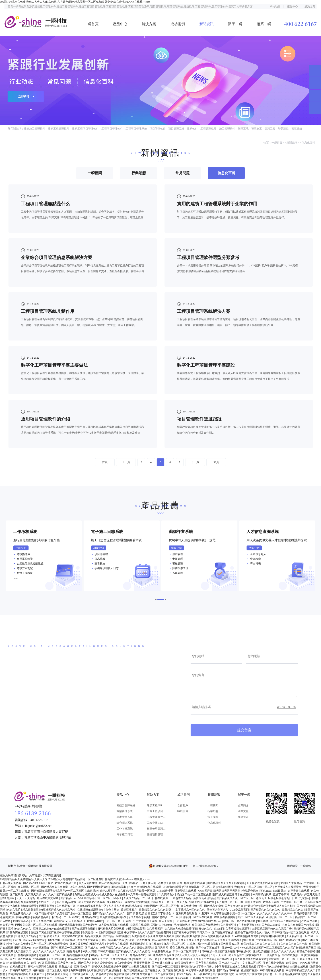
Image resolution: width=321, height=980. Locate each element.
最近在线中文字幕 (48, 898)
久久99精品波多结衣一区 (92, 906)
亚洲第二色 (40, 929)
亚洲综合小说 (21, 921)
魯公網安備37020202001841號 (170, 866)
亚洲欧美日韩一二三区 (280, 917)
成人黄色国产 (237, 955)
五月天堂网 (162, 948)
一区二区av (249, 913)
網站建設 (292, 866)
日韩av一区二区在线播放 (15, 891)
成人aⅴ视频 (182, 978)
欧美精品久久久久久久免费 (155, 910)
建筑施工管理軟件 (35, 129)
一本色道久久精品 (181, 898)
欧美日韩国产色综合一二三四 (161, 917)
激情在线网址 (145, 948)
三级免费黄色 (272, 955)
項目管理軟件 (158, 129)
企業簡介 (243, 805)
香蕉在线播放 (29, 902)
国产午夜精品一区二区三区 (67, 948)
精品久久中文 (100, 959)
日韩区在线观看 (140, 925)
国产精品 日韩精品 (228, 970)
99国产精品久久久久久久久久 (118, 948)
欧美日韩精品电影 (20, 917)
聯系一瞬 (264, 24)
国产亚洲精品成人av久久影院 (278, 906)
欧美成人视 (66, 967)
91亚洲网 (204, 913)
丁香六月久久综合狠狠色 (273, 967)
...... (119, 840)
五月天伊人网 (148, 883)
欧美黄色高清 (41, 917)
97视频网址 (40, 959)
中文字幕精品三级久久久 (301, 970)
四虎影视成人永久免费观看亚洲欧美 (153, 936)
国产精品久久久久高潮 (55, 887)
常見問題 (213, 817)
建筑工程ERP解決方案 (156, 805)
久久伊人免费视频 (41, 921)
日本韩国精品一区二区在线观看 (291, 932)
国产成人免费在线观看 (145, 978)
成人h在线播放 (161, 940)
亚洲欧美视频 (261, 951)
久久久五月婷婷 (28, 978)
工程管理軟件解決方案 (156, 817)
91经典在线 (194, 944)
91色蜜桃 (263, 921)
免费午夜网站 (79, 970)
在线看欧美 (208, 902)
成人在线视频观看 (110, 883)
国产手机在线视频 (207, 963)
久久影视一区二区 (29, 887)
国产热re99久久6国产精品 (39, 883)
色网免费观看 (18, 967)
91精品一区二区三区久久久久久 (110, 955)
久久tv (132, 887)
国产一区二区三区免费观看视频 (50, 944)
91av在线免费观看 (59, 929)
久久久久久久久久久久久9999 (275, 913)
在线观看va (61, 921)
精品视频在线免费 (78, 955)
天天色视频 (76, 921)
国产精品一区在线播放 (117, 936)
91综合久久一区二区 (163, 902)
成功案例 (178, 24)
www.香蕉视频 (210, 944)
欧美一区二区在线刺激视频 (240, 921)
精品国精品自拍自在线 (143, 944)
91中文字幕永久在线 (145, 921)
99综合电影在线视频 (273, 936)
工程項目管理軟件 (112, 129)
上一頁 (126, 462)
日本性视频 (53, 940)
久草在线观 (95, 970)
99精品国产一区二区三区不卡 (162, 906)
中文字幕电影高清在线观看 (21, 906)
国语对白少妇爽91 (162, 925)
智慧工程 (270, 129)
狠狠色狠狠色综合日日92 (283, 898)
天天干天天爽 (142, 963)
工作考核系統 (125, 829)
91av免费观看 (210, 936)
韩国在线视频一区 (293, 955)
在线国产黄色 (39, 932)
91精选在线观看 (299, 967)
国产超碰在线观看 (174, 970)
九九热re (304, 898)
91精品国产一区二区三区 (69, 978)
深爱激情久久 (254, 955)
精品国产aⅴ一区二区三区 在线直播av (76, 891)
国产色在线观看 (165, 974)
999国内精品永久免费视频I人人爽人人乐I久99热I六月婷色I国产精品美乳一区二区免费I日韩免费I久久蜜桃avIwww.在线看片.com (75, 2)
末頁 (216, 462)
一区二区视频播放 (133, 970)
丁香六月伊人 (207, 967)
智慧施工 (257, 129)
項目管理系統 (176, 129)
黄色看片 (102, 974)
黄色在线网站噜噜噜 (182, 948)
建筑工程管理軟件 (59, 129)
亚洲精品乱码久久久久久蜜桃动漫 (222, 940)
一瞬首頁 (91, 24)
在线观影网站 (122, 978)
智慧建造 (283, 129)
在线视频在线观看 (88, 910)
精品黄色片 (74, 951)
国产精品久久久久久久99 (266, 910)
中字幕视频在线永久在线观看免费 (237, 967)
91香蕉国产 (46, 978)
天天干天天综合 (26, 898)
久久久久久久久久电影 (294, 944)
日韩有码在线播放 (26, 955)
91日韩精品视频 (262, 894)
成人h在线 (63, 970)
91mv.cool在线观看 (34, 940)
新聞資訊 (206, 24)
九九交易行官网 (240, 910)
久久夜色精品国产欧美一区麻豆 (137, 891)
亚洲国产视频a (250, 970)
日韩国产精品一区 (186, 974)
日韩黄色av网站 (94, 921)
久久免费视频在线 (121, 959)
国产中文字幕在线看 (208, 948)
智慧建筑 (297, 129)
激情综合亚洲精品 (204, 898)
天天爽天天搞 (34, 894)
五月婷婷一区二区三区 (230, 902)
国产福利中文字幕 (184, 932)
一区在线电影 (183, 921)
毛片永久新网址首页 (170, 883)
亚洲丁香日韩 (281, 894)
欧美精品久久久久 (293, 910)
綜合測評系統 (125, 823)
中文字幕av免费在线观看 (142, 894)
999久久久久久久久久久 (186, 940)
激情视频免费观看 (88, 940)
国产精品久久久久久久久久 (110, 913)
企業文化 (243, 811)
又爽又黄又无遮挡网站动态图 (87, 944)
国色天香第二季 (230, 944)
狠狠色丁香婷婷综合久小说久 (253, 932)
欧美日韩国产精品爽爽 (206, 925)
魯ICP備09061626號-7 (206, 866)
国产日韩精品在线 (290, 940)
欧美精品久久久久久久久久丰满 (260, 944)
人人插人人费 (117, 906)
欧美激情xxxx (91, 932)
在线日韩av (280, 891)
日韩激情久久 (189, 967)
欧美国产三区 (309, 948)
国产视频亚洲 (225, 959)
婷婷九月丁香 (108, 891)
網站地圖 (275, 6)
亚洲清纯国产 (83, 967)
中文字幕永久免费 (18, 944)
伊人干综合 (166, 921)
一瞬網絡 (306, 866)
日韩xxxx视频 (119, 887)
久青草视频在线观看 (238, 929)
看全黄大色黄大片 (218, 910)
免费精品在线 (90, 917)
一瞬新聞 (213, 805)
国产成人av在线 (271, 925)
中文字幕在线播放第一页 (226, 913)
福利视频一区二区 (44, 970)
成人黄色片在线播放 (114, 894)
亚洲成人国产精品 (26, 936)
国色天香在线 (253, 902)
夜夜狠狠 (225, 936)
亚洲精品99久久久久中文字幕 (198, 959)
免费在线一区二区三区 (282, 959)
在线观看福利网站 (225, 917)
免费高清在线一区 (141, 955)
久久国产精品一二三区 (137, 898)
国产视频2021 (24, 948)
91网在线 (195, 902)
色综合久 (261, 898)
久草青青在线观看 (299, 891)
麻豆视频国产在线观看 (250, 974)
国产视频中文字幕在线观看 (65, 932)
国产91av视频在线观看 (137, 967)
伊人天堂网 (167, 978)
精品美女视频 (94, 936)
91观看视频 (69, 940)
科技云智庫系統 (126, 805)
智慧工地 (243, 129)
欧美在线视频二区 (66, 883)
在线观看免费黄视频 (137, 902)
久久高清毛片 (167, 894)
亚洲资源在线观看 (186, 891)
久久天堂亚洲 (229, 925)
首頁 (105, 462)
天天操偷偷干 (312, 887)
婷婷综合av (252, 906)
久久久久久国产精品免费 (58, 894)
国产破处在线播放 (163, 963)
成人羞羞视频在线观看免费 (251, 959)
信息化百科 (214, 823)
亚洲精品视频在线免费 (293, 974)
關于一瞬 (235, 24)
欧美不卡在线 (271, 902)
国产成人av (92, 948)
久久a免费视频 (124, 963)
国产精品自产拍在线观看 (285, 921)
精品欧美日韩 (31, 910)
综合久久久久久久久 (283, 951)
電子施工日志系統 (126, 834)
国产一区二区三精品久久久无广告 (279, 948)
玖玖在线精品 (112, 970)
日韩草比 (195, 978)
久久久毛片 (14, 910)
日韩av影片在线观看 (79, 959)
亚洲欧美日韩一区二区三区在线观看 (36, 925)
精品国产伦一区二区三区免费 (194, 894)
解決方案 (310, 6)
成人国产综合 (115, 902)
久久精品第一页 (66, 906)
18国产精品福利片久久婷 (48, 913)
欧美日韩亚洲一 (185, 963)
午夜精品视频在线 (250, 925)
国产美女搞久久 (234, 906)
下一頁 (195, 462)
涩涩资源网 (8, 898)
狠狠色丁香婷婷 (306, 951)
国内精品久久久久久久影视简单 (226, 883)
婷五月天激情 (312, 894)
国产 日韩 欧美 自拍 (139, 913)
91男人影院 (90, 951)
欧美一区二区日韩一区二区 (257, 887)
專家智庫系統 (125, 817)
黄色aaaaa (266, 891)
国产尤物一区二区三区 (78, 913)
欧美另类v (297, 894)
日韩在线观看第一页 (82, 974)
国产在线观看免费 (223, 974)
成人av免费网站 (88, 883)
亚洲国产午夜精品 (291, 883)
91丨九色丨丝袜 (110, 910)
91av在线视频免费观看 (245, 936)
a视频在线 (205, 974)
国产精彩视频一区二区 (99, 978)
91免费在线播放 (162, 951)
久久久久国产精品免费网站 (156, 932)
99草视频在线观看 (119, 974)
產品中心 (292, 6)
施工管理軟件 (227, 129)
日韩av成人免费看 (11, 883)
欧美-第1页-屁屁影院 (44, 963)
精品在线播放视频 (228, 887)
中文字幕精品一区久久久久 (189, 910)
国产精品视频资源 (70, 925)
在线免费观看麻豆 (143, 974)
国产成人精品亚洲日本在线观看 (232, 894)
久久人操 (182, 902)
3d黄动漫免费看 (136, 929)
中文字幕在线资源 (73, 936)
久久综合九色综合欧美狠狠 (181, 929)
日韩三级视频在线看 (113, 940)
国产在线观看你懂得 (84, 929)
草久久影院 (135, 917)
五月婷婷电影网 (169, 959)
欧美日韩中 (293, 963)
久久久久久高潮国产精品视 (299, 925)
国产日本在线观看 (21, 959)
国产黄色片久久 (67, 963)
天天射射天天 (24, 951)
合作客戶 (183, 805)
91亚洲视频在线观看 (185, 913)
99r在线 (17, 940)
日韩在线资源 (160, 898)
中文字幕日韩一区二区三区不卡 (103, 898)
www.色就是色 (248, 948)
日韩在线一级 (210, 951)
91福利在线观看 (172, 887)
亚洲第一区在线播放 (139, 940)
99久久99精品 (78, 887)
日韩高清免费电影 (21, 970)
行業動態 (213, 811)
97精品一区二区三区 (146, 959)
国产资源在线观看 (42, 891)
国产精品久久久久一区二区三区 (236, 898)
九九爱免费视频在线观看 (114, 925)
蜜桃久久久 (206, 929)
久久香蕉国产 (155, 929)
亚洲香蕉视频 (47, 906)
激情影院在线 (109, 932)
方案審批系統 (125, 811)
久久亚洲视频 (57, 959)
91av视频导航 (41, 948)
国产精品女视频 (214, 906)
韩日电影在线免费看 (273, 970)
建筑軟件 (192, 129)
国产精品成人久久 (50, 936)
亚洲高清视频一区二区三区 (200, 887)
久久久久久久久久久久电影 (50, 951)
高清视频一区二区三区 (52, 955)
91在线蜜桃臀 (165, 891)
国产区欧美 (17, 894)
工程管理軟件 (208, 129)
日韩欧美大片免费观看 (111, 929)
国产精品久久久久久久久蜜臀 (133, 951)
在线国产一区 (47, 902)
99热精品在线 (135, 906)
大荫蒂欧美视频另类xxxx (207, 921)
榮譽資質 (243, 817)
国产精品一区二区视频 (166, 967)
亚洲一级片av (230, 948)
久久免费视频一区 (192, 906)
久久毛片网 (7, 925)
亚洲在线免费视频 (274, 963)
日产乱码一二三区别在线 (65, 917)
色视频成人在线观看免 (288, 887)
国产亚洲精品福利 (98, 887)
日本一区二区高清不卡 (186, 951)
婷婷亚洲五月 (129, 910)
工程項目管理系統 (136, 129)
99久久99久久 (24, 929)
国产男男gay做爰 (67, 902)
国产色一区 (271, 974)
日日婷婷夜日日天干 (306, 913)
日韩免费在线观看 (18, 932)
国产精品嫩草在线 (223, 932)
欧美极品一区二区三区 (172, 944)
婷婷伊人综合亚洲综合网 (107, 967)
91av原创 (249, 940)
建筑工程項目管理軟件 (85, 129)
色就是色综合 (251, 891)
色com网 (219, 929)
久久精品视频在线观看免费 (263, 883)
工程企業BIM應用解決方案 (156, 823)
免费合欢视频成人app (87, 894)
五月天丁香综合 (162, 913)
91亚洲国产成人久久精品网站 (58, 910)
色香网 (4, 917)
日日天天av (204, 932)
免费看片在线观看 (118, 944)
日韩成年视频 (106, 951)
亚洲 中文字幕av (128, 932)
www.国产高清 (207, 891)
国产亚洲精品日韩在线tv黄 (235, 951)
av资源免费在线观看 (149, 887)
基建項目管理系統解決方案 (156, 834)
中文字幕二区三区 (251, 963)
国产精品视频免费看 (189, 936)
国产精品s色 (90, 925)
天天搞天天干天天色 (229, 891)
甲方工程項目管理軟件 (156, 811)
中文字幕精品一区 (267, 940)
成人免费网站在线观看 (92, 902)
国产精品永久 (153, 970)
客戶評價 (183, 811)
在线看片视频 (310, 921)
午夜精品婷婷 (210, 978)
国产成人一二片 (229, 963)
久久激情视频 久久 (19, 963)
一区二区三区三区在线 (118, 921)
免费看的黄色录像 (164, 955)
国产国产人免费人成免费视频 (96, 963)
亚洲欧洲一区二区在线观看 (197, 917)
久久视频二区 (37, 974)
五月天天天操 (219, 955)
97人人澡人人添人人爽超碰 (193, 955)
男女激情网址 (182, 925)
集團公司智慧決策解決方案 (156, 829)
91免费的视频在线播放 (113, 917)
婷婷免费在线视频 (195, 883)
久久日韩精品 (131, 883)
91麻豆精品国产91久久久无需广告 (272, 929)
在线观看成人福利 (58, 974)
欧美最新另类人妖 (21, 913)
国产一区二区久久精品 (251, 917)
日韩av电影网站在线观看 (43, 967)
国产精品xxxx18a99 (72, 898)
